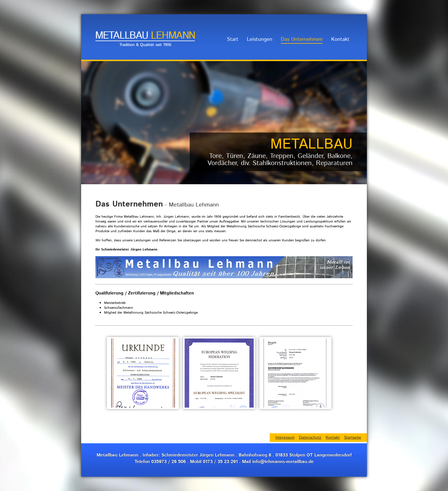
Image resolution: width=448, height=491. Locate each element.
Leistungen (260, 39)
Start (233, 39)
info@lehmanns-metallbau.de (283, 462)
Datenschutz (310, 438)
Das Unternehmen (302, 39)
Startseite (353, 438)
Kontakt (340, 39)
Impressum (285, 438)
